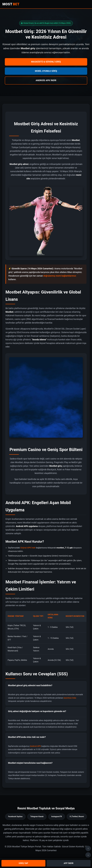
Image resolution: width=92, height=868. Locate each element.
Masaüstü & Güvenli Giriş (46, 62)
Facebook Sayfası (15, 816)
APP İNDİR (69, 863)
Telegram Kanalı (37, 816)
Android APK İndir (46, 80)
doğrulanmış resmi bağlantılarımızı (60, 276)
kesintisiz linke (70, 698)
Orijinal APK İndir (28, 548)
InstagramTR (57, 816)
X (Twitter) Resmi (77, 816)
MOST (11, 4)
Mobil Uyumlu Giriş (46, 71)
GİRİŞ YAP (23, 863)
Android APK (35, 746)
